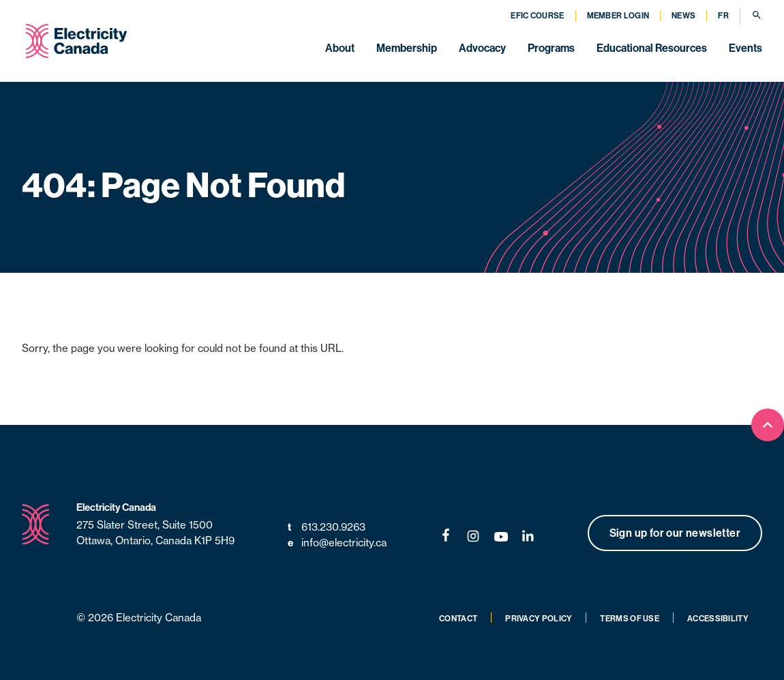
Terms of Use (630, 619)
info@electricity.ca (337, 543)
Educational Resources (652, 48)
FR (723, 16)
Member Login (618, 16)
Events (745, 48)
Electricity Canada (116, 507)
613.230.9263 (327, 528)
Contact (458, 619)
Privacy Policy (539, 619)
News (683, 16)
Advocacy (482, 48)
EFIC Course (537, 16)
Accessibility (718, 619)
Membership (407, 48)
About (340, 48)
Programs (551, 48)
